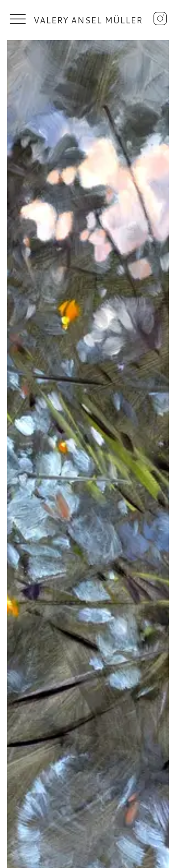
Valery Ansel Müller (88, 20)
